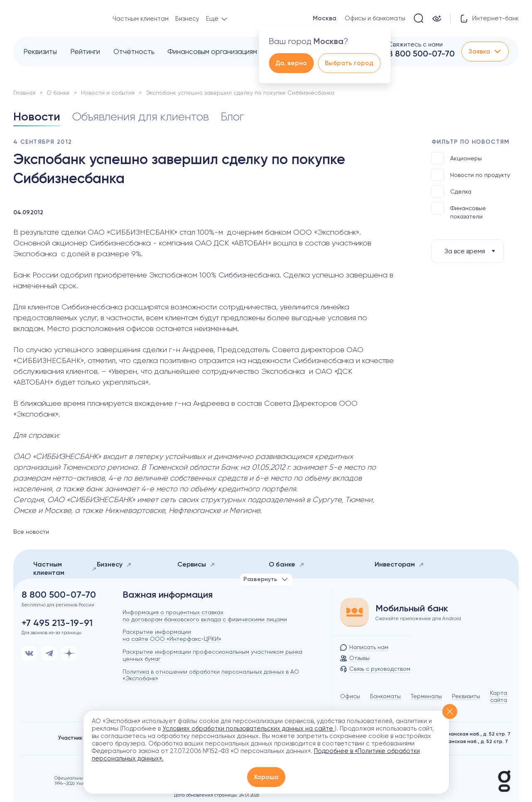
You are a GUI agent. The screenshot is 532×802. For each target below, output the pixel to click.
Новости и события (108, 93)
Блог (232, 116)
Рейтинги (85, 52)
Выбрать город (349, 63)
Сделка (451, 191)
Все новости (31, 532)
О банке (58, 93)
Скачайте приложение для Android (418, 618)
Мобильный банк (412, 608)
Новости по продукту (471, 175)
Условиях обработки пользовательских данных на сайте (249, 728)
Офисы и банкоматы (375, 18)
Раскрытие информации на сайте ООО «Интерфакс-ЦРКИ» (172, 635)
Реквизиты (40, 52)
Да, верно (291, 63)
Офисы (350, 696)
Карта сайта (499, 696)
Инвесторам (399, 564)
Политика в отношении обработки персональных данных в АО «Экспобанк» (211, 675)
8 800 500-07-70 (421, 54)
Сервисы (196, 564)
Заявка (485, 52)
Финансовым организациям (212, 52)
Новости (37, 116)
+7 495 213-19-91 (57, 623)
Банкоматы (385, 696)
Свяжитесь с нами (415, 44)
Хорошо (266, 777)
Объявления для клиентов (140, 116)
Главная (24, 93)
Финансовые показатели (459, 211)
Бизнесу (187, 19)
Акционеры (457, 158)
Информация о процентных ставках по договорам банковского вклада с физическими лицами (205, 616)
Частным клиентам (141, 19)
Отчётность (134, 52)
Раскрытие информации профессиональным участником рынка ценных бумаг (212, 655)
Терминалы (426, 696)
